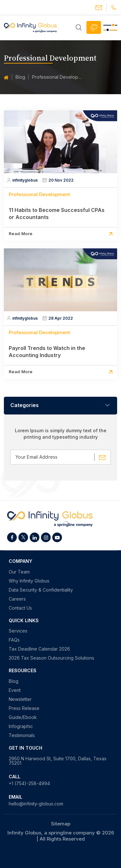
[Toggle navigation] (110, 28)
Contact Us (20, 608)
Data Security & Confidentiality (41, 590)
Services (18, 631)
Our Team (19, 572)
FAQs (14, 640)
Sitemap (61, 824)
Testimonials (22, 735)
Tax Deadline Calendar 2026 (39, 649)
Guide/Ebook (23, 717)
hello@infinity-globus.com (99, 8)
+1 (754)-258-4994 (29, 783)
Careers (17, 599)
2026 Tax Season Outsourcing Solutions (51, 658)
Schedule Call (94, 28)
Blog (20, 77)
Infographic (21, 726)
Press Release (24, 708)
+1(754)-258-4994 (114, 8)
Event (15, 690)
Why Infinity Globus (29, 581)
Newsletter (20, 699)
